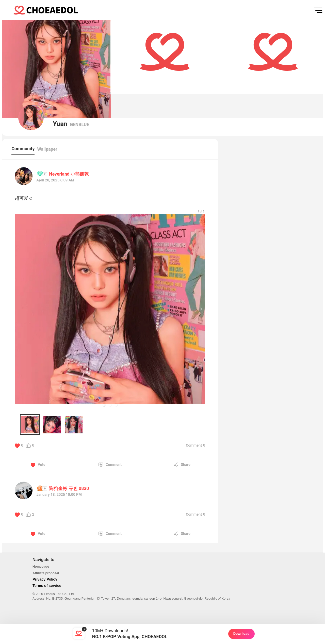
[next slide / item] (202, 309)
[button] (104, 405)
